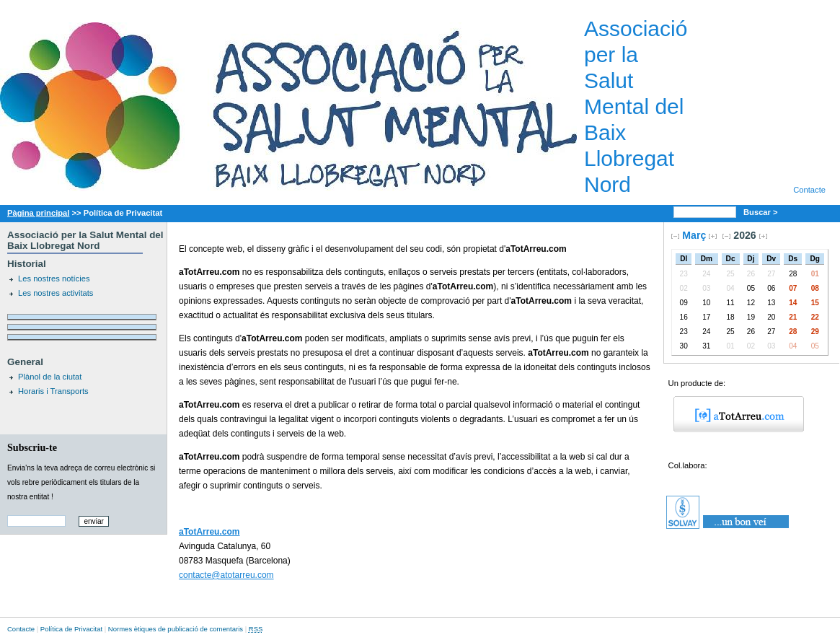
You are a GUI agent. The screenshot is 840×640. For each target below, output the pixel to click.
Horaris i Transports (53, 391)
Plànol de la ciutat (50, 377)
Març (694, 235)
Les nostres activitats (56, 293)
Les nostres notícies (54, 279)
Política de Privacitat (71, 629)
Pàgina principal (38, 213)
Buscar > (762, 212)
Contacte (809, 190)
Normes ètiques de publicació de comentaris (176, 629)
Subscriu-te (32, 447)
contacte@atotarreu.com (226, 575)
